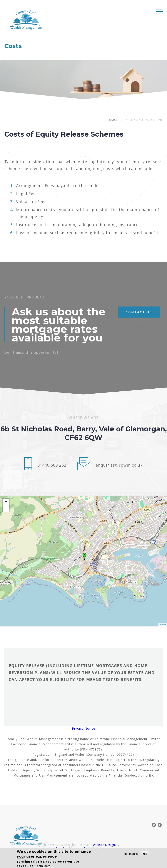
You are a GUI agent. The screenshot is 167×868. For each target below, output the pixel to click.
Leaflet (162, 624)
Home (159, 120)
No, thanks (131, 854)
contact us (139, 312)
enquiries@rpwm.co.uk (119, 465)
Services (147, 120)
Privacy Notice (84, 728)
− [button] (6, 509)
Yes (145, 854)
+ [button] (6, 502)
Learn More (43, 866)
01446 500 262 (52, 465)
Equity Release (128, 120)
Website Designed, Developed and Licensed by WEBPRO (84, 846)
